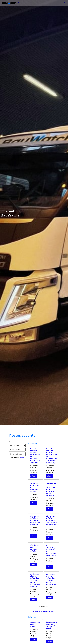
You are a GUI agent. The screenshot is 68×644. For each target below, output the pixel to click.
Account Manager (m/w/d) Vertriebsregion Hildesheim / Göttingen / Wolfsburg (51, 455)
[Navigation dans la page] (65, 3)
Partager (22, 457)
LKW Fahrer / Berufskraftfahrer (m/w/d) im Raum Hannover (51, 489)
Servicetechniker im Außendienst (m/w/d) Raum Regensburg (51, 579)
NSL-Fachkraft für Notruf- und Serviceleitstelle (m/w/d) (51, 550)
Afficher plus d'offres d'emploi (43, 611)
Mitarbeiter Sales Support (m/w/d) (35, 548)
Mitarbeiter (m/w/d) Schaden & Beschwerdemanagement (51, 521)
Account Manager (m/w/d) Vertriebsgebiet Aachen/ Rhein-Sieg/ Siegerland (35, 455)
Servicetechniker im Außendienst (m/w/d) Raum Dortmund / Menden (35, 580)
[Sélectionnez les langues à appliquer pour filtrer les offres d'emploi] (17, 454)
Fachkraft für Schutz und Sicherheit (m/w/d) (34, 487)
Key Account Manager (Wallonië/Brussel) (51, 625)
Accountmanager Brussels (35, 624)
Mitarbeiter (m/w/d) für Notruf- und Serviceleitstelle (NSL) (35, 520)
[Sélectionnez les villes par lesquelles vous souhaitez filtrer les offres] (17, 450)
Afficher (33, 476)
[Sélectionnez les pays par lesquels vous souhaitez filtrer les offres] (17, 446)
